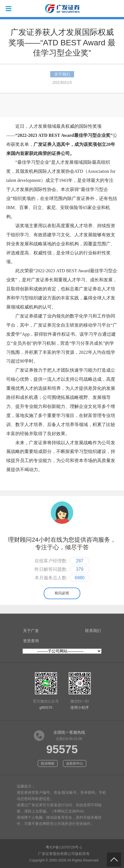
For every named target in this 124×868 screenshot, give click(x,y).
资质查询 (31, 641)
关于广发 (31, 631)
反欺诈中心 (75, 763)
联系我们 (93, 631)
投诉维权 (48, 763)
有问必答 (62, 593)
